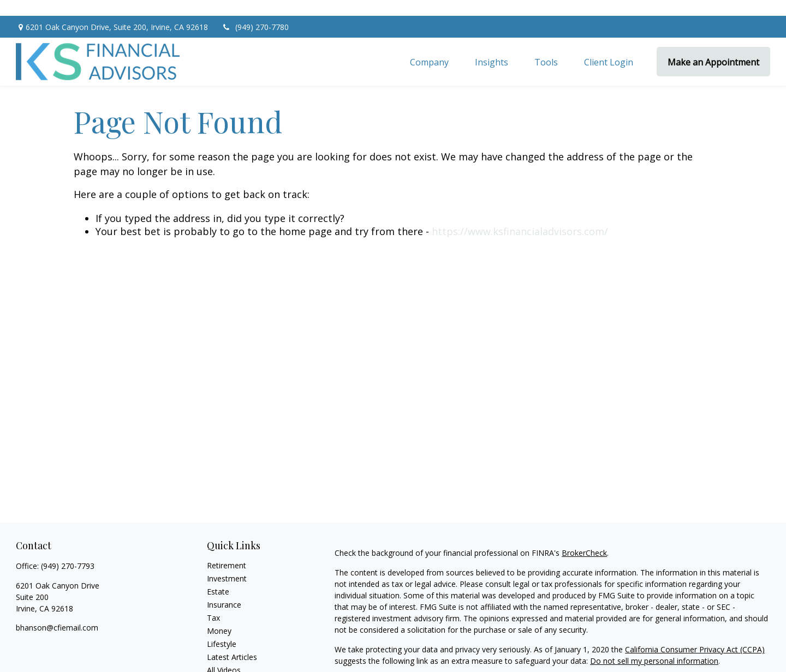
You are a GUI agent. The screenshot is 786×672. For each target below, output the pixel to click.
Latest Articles (232, 641)
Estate (218, 576)
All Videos (224, 654)
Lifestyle (222, 628)
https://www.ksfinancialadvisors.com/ (520, 215)
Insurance (224, 589)
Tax (213, 602)
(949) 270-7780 (255, 11)
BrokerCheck (584, 537)
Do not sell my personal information (654, 645)
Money (219, 615)
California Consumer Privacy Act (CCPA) (695, 634)
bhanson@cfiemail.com (57, 612)
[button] (429, 46)
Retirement (227, 550)
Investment (227, 563)
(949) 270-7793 (68, 550)
